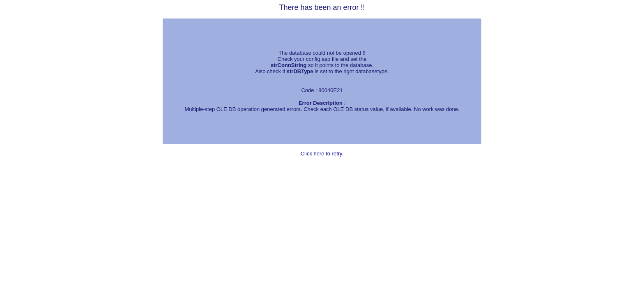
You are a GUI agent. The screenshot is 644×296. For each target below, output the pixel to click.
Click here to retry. (322, 154)
